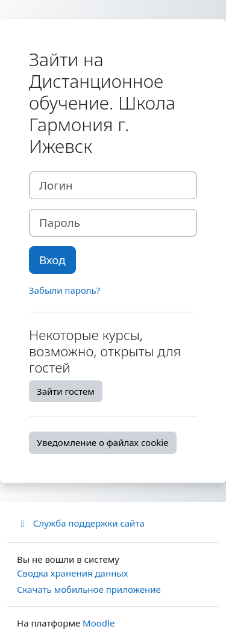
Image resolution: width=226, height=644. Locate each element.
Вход (52, 260)
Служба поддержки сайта (81, 523)
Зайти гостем (66, 391)
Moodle (99, 623)
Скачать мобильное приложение (89, 589)
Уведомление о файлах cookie (103, 442)
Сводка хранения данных (72, 573)
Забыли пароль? (64, 290)
